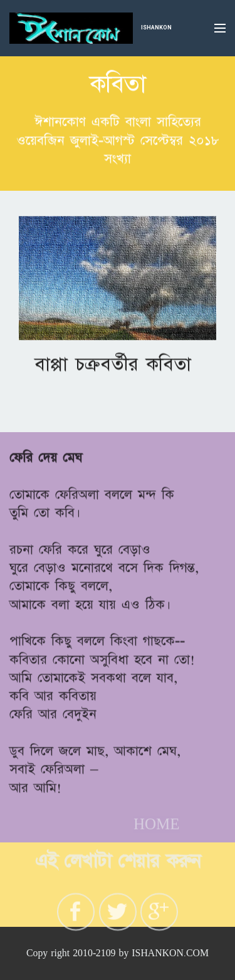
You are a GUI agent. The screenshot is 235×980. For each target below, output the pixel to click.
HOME (157, 828)
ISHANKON (156, 28)
